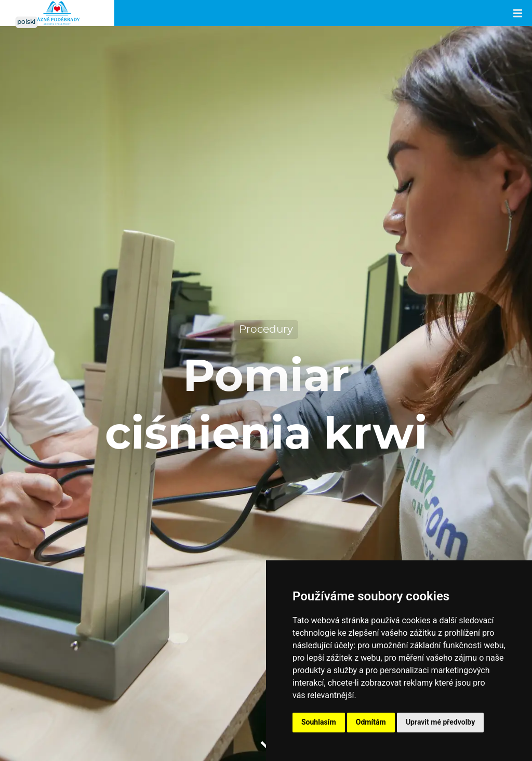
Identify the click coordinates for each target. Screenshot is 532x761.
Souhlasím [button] (319, 722)
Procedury (266, 330)
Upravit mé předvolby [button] (440, 722)
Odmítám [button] (371, 722)
